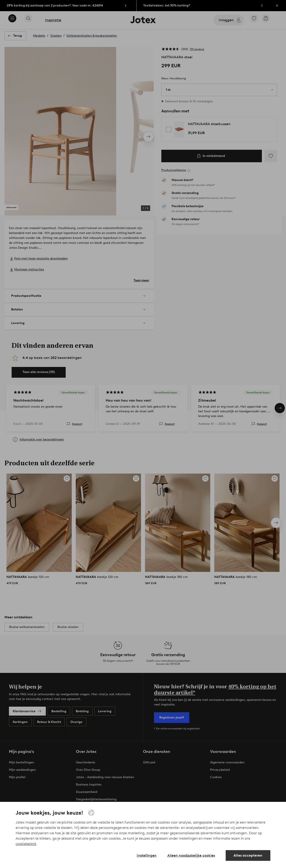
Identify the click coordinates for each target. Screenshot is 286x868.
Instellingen (147, 855)
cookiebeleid (26, 844)
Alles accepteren (248, 855)
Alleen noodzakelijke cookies (191, 855)
